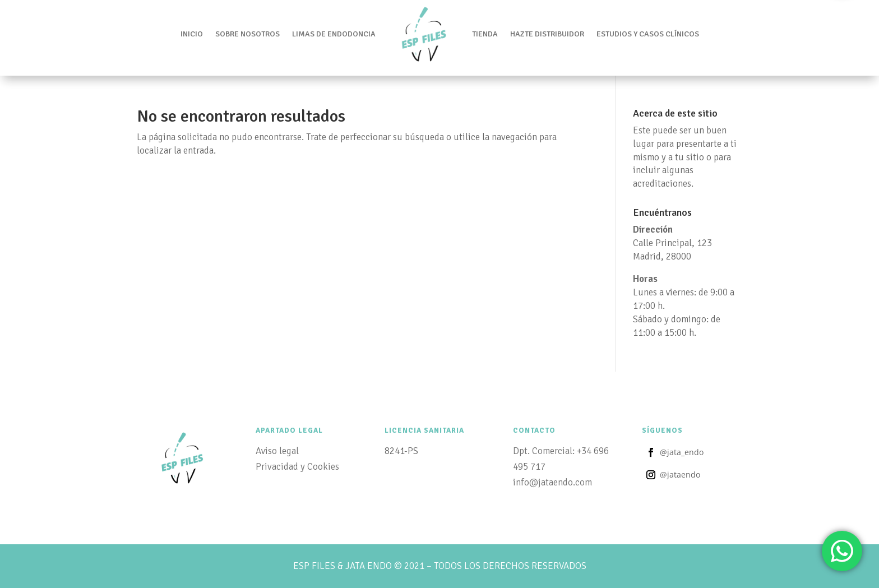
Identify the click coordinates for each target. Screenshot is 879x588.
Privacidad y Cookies (297, 467)
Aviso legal (277, 451)
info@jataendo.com (552, 482)
